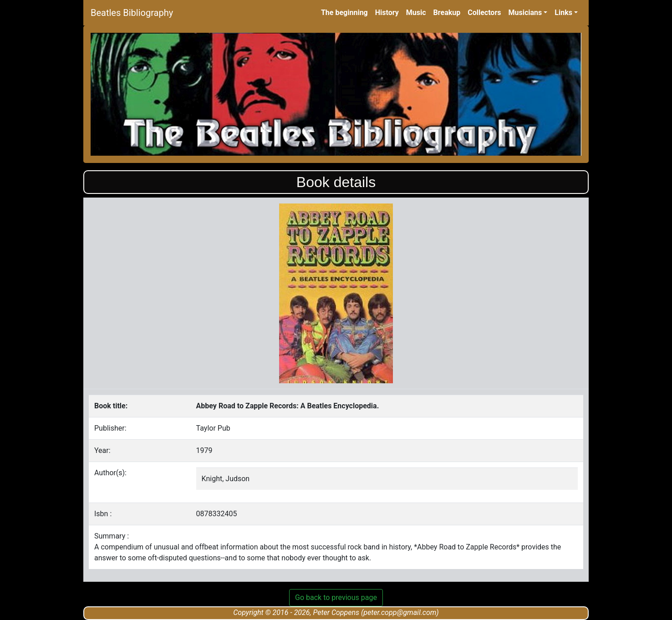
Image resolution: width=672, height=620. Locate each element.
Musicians (525, 13)
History (387, 13)
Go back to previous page (336, 597)
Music (416, 13)
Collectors (484, 13)
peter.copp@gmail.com (400, 612)
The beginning (344, 13)
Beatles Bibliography (132, 13)
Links (563, 13)
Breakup (447, 13)
